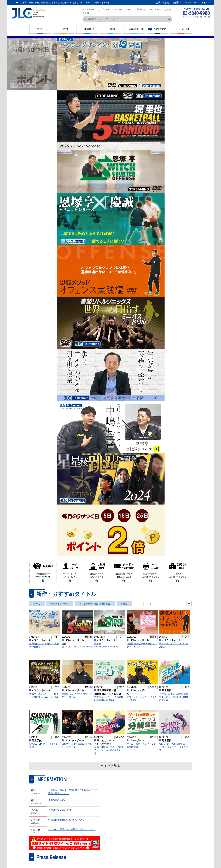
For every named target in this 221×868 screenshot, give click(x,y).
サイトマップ (192, 3)
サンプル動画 (104, 10)
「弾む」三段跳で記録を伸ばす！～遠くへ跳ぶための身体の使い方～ (174, 697)
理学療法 (89, 29)
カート (129, 10)
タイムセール (89, 10)
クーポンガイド (155, 10)
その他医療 (159, 29)
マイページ (118, 10)
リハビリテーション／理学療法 (95, 604)
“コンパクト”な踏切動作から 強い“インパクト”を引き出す (174, 747)
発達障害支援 (136, 29)
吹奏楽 (124, 604)
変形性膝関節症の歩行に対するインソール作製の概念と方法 (109, 750)
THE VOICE (183, 29)
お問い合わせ (163, 3)
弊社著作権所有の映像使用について (66, 820)
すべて (37, 604)
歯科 (113, 29)
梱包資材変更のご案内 (60, 810)
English (205, 3)
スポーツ (42, 29)
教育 (66, 29)
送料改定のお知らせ (58, 800)
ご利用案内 (140, 10)
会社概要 (177, 3)
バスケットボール (60, 604)
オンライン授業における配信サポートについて (72, 829)
